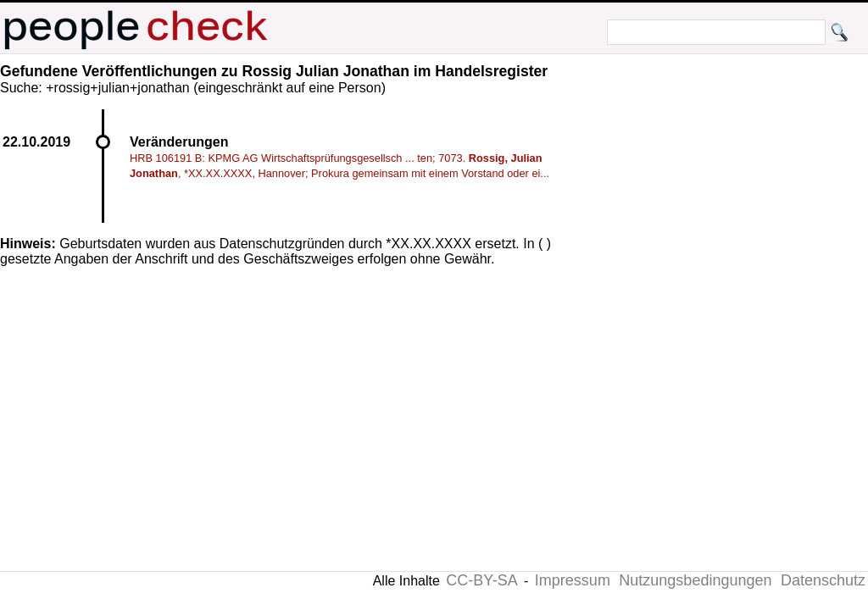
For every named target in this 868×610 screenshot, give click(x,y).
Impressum (573, 580)
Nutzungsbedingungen (695, 580)
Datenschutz (823, 580)
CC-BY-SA (481, 580)
